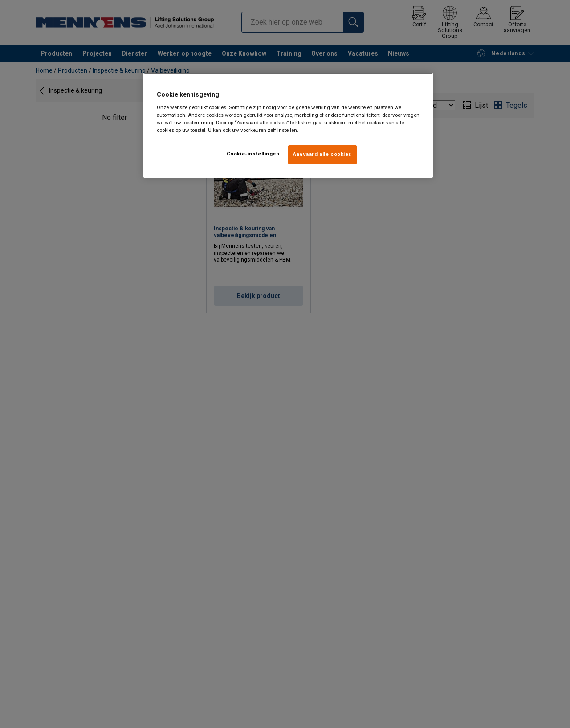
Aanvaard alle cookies (322, 154)
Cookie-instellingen (253, 154)
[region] (288, 125)
